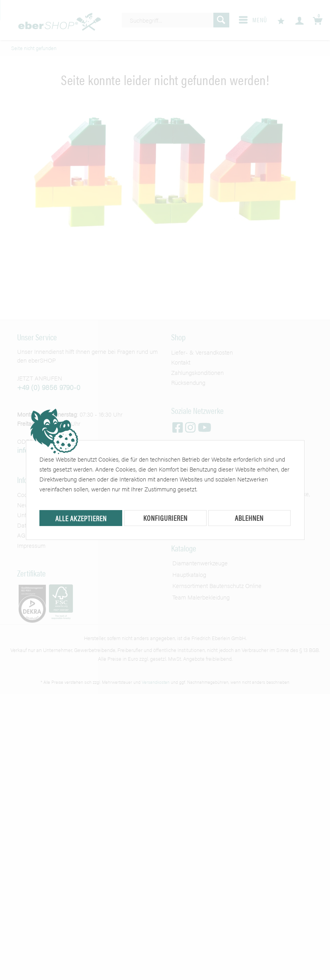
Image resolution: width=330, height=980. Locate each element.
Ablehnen (249, 518)
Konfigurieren (165, 518)
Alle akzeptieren (81, 518)
